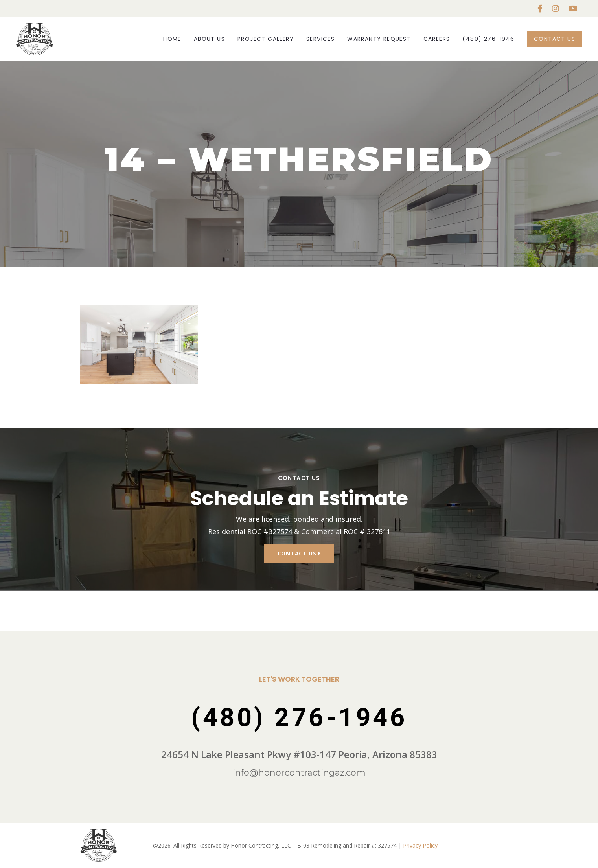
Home (172, 39)
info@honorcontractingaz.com (299, 773)
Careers (437, 39)
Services (320, 39)
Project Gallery (266, 39)
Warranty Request (379, 39)
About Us (209, 39)
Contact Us (555, 39)
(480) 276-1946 (488, 39)
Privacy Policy (420, 845)
